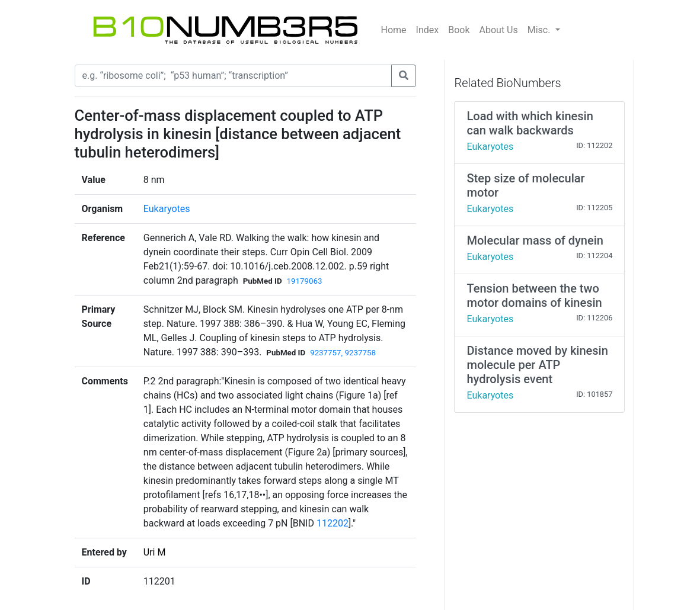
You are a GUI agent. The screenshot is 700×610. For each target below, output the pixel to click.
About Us (499, 30)
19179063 (305, 281)
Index (428, 30)
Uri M (155, 552)
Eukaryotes (167, 209)
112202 (333, 523)
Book (459, 30)
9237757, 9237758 (343, 353)
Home (394, 30)
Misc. (540, 30)
